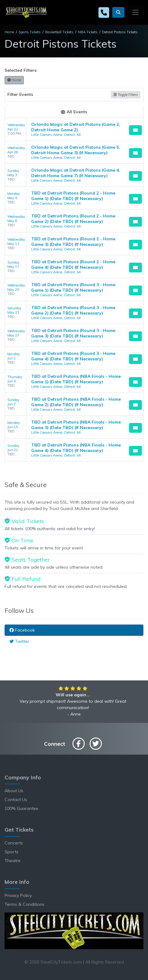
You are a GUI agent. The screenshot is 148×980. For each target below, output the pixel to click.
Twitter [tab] (19, 641)
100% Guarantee (21, 808)
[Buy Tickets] (135, 130)
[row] (74, 129)
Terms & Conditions (24, 904)
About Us (14, 791)
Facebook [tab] (22, 630)
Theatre (13, 861)
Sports (11, 852)
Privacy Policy (18, 895)
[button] (118, 12)
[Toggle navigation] (135, 12)
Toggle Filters (126, 95)
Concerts (14, 843)
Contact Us (16, 800)
